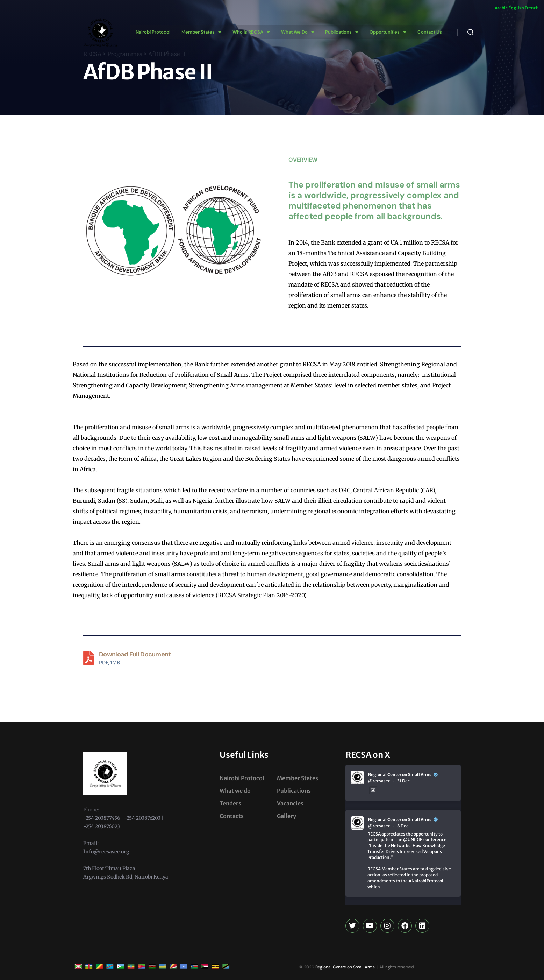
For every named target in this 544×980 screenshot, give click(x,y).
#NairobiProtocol (426, 881)
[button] (200, 32)
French (532, 8)
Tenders (230, 803)
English (516, 8)
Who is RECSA (249, 32)
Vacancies (290, 803)
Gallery (287, 816)
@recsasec (379, 781)
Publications (339, 32)
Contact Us (425, 32)
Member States (200, 32)
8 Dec (403, 826)
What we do (235, 791)
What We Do (295, 32)
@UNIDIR (413, 840)
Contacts (232, 816)
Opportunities (384, 32)
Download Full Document (135, 654)
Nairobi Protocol (153, 32)
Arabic (501, 8)
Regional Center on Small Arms (400, 774)
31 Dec (403, 781)
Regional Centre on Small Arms (345, 967)
